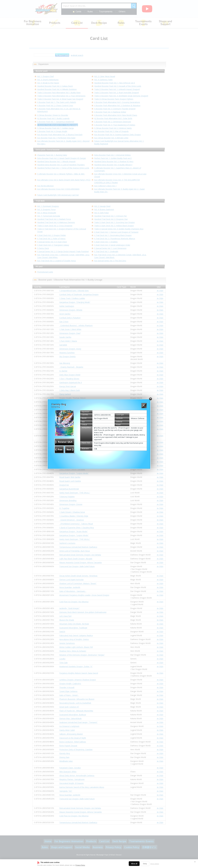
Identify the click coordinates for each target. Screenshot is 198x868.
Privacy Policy (80, 865)
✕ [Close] (195, 862)
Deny (145, 864)
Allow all (134, 864)
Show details (155, 864)
